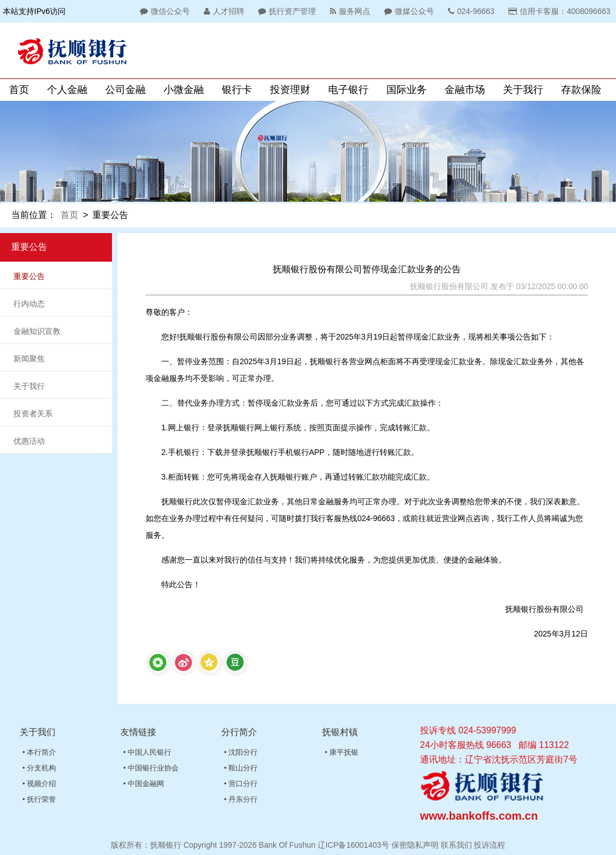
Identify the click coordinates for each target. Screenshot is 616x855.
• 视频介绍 (39, 784)
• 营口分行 (241, 784)
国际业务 (407, 90)
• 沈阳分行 (241, 752)
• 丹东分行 (241, 799)
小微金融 (184, 90)
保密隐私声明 (415, 845)
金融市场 (465, 90)
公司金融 (125, 90)
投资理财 (290, 90)
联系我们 (456, 845)
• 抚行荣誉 (39, 799)
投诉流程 (489, 845)
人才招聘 (223, 11)
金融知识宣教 (37, 331)
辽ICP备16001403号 (353, 845)
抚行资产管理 (286, 11)
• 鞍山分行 (241, 768)
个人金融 (67, 90)
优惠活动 (29, 441)
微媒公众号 (408, 11)
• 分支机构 (39, 768)
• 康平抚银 (342, 752)
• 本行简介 (39, 752)
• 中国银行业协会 (151, 768)
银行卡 (237, 90)
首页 (19, 90)
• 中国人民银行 (147, 752)
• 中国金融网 (144, 784)
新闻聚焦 (29, 359)
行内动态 (29, 304)
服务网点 (349, 11)
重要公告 (29, 276)
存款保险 (581, 90)
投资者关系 (33, 413)
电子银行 (348, 90)
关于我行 (523, 90)
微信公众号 (164, 11)
